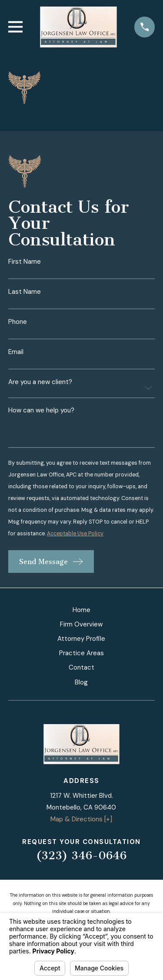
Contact (81, 667)
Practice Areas (81, 653)
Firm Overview (81, 624)
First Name (25, 262)
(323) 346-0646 (81, 856)
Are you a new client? (40, 382)
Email (16, 352)
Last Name (25, 292)
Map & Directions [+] (81, 819)
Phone (18, 322)
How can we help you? (41, 411)
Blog (81, 682)
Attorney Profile (81, 639)
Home (81, 610)
